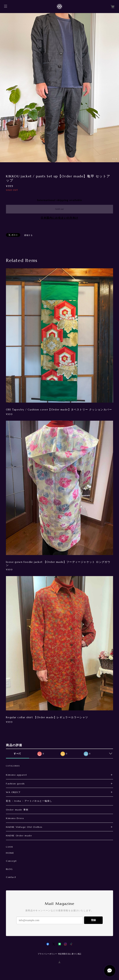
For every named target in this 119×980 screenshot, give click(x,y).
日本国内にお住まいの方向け (60, 218)
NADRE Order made (19, 836)
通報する (28, 235)
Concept (11, 861)
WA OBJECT (13, 792)
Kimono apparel (16, 775)
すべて (18, 754)
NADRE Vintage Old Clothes (24, 827)
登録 (93, 920)
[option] (60, 88)
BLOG (9, 869)
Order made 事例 (17, 810)
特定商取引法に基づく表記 (70, 954)
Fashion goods (15, 784)
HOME (10, 853)
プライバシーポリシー (47, 954)
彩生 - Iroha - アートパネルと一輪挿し (29, 801)
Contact (11, 877)
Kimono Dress (15, 818)
